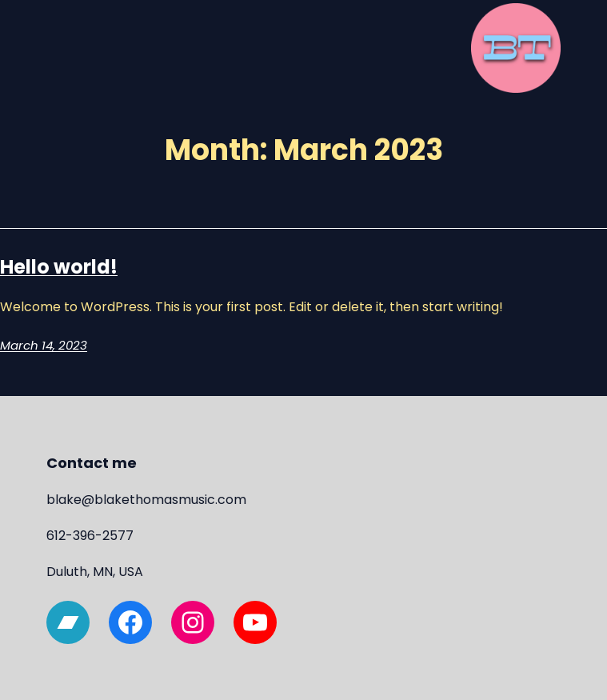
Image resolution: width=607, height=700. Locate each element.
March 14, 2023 (44, 345)
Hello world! (59, 267)
